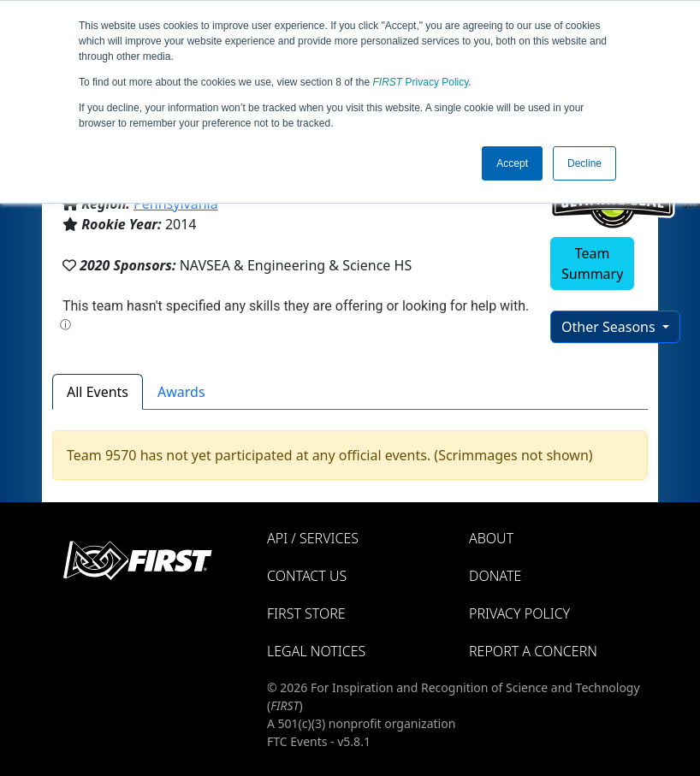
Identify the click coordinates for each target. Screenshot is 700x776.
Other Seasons (610, 327)
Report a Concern (533, 651)
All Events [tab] (98, 392)
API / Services (313, 538)
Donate (495, 576)
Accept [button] (512, 163)
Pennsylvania (176, 204)
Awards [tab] (181, 392)
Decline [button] (584, 163)
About (491, 538)
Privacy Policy (421, 82)
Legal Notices (316, 651)
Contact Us (307, 576)
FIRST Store (306, 613)
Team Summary (592, 264)
